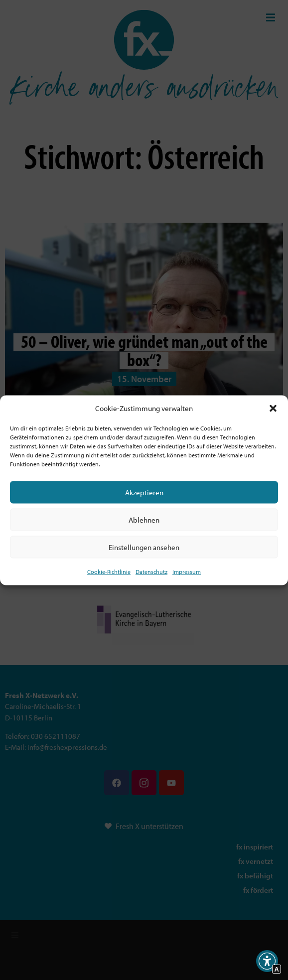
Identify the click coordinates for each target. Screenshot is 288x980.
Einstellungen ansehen (144, 547)
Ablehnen (144, 519)
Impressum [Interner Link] (187, 572)
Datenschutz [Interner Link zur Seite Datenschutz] (151, 572)
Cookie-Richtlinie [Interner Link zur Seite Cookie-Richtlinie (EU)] (109, 572)
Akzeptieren (144, 492)
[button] (273, 408)
